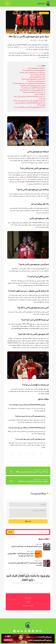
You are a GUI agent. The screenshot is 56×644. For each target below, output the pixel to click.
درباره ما (28, 602)
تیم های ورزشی (44, 13)
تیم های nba (34, 156)
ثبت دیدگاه (28, 521)
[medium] (18, 631)
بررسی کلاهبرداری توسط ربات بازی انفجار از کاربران (27, 546)
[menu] (7, 4)
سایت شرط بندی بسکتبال (35, 53)
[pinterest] (29, 631)
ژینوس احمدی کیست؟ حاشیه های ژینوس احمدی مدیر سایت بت (25, 564)
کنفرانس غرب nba (23, 47)
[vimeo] (37, 631)
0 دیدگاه (33, 40)
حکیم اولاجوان (24, 179)
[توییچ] (41, 631)
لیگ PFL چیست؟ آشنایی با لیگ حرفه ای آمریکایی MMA (32, 472)
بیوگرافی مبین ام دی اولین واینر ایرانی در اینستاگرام (33, 481)
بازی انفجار (40, 4)
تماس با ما (28, 598)
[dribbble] (26, 631)
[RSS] (14, 631)
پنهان (39, 66)
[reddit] (33, 631)
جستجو (10, 532)
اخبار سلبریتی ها (28, 606)
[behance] (22, 631)
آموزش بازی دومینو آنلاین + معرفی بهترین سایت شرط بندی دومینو (21, 555)
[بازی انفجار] (48, 4)
